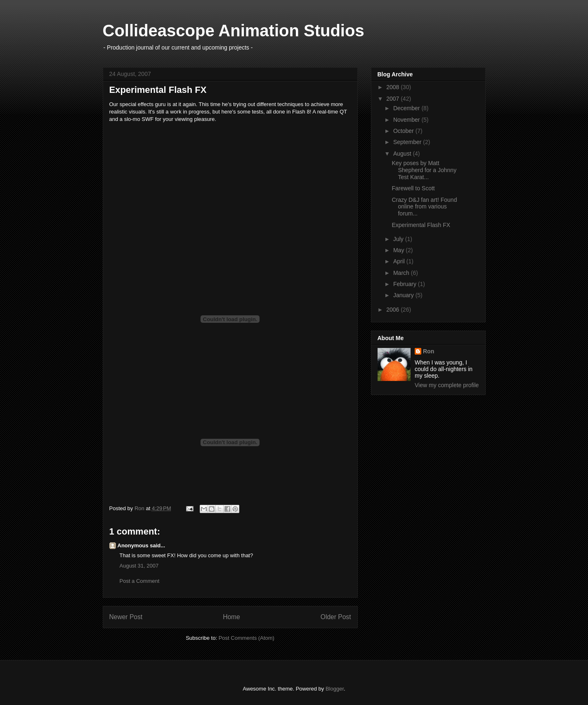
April (400, 261)
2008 (393, 87)
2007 (393, 99)
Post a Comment (140, 581)
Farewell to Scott (413, 188)
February (406, 284)
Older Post (336, 617)
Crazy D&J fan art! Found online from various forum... (424, 207)
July (399, 239)
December (407, 108)
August (403, 154)
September (408, 142)
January (404, 295)
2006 (393, 310)
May (399, 250)
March (402, 273)
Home (231, 617)
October (404, 131)
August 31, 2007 (139, 566)
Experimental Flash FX (421, 225)
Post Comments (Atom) (247, 638)
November (407, 120)
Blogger (335, 689)
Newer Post (126, 617)
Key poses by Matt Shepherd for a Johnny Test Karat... (424, 170)
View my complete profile (447, 385)
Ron (429, 351)
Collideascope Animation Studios (234, 31)
